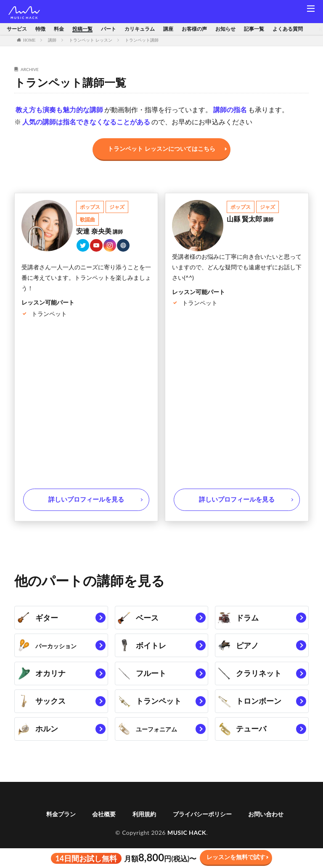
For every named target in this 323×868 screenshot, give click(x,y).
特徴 (40, 29)
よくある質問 (288, 29)
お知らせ (225, 29)
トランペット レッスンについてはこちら (161, 149)
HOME (29, 40)
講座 (168, 29)
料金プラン (61, 827)
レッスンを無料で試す (236, 857)
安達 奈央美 (100, 231)
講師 (52, 40)
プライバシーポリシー (202, 827)
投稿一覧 (82, 29)
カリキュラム (140, 29)
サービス (17, 29)
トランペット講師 (142, 40)
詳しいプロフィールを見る (86, 500)
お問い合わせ (266, 827)
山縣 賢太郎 (250, 219)
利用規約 (144, 827)
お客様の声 (194, 29)
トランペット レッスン (91, 40)
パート (109, 29)
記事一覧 (254, 29)
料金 (59, 29)
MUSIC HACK (187, 846)
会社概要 (104, 827)
